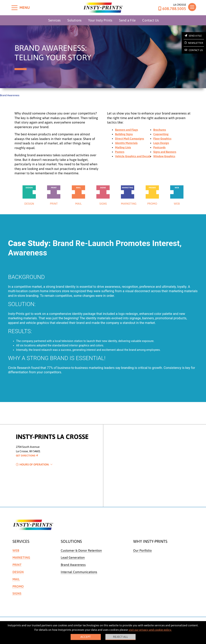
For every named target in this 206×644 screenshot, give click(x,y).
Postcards (159, 147)
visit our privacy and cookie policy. (150, 630)
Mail (16, 579)
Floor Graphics (162, 139)
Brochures (160, 130)
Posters (120, 152)
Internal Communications (79, 572)
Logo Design (161, 143)
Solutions (74, 20)
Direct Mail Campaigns (130, 139)
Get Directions (27, 456)
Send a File (127, 20)
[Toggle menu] (14, 8)
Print (17, 565)
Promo (18, 586)
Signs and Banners (165, 152)
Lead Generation (73, 557)
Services (54, 20)
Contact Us (150, 20)
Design (18, 572)
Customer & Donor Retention (81, 550)
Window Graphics (164, 156)
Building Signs (124, 134)
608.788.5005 (172, 9)
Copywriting (161, 134)
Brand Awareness (73, 565)
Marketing (21, 557)
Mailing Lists (123, 147)
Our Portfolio (142, 550)
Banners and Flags (127, 130)
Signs (17, 593)
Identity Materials (126, 143)
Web (16, 550)
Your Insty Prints (100, 20)
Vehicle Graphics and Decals (133, 156)
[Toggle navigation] (192, 7)
